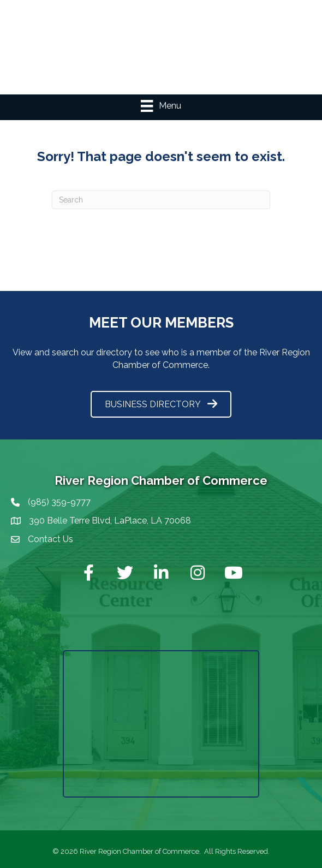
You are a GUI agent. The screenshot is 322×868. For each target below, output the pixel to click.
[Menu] (161, 106)
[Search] (161, 200)
